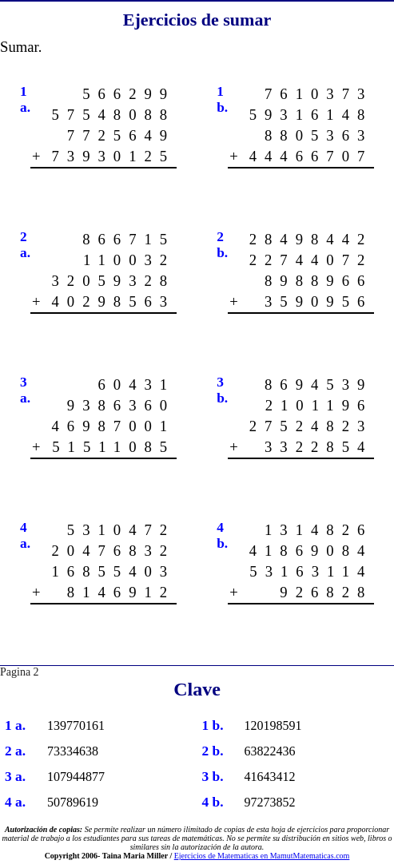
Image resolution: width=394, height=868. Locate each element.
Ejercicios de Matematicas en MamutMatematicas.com (262, 856)
